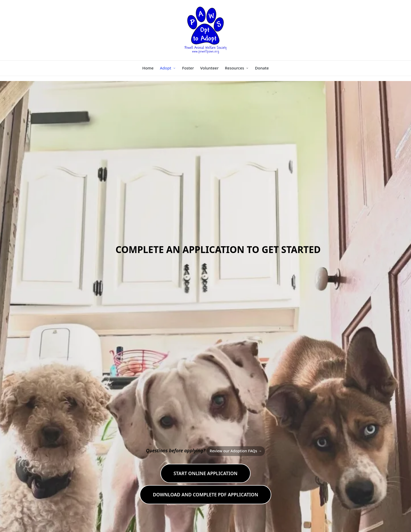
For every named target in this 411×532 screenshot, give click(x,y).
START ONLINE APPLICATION (206, 473)
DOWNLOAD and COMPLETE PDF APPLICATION (206, 495)
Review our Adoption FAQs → (236, 451)
